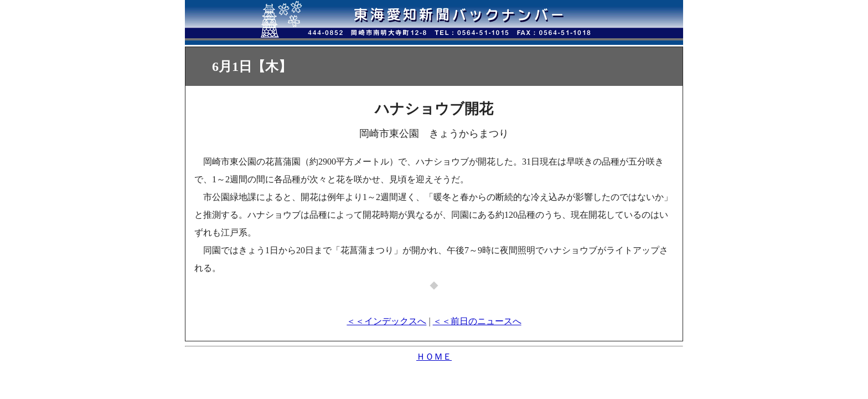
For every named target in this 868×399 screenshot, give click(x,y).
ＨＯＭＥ (434, 357)
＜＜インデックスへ (386, 321)
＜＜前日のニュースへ (477, 321)
